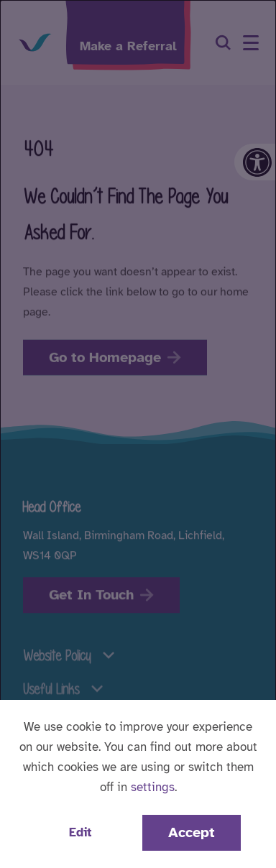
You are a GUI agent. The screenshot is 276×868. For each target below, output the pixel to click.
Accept (192, 832)
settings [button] (153, 787)
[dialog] (138, 434)
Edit (80, 832)
